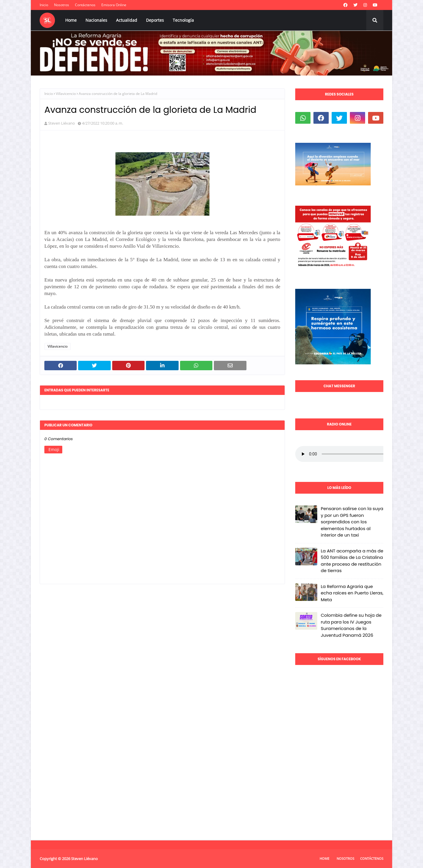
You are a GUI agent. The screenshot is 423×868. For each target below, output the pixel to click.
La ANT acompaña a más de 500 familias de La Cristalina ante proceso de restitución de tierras (352, 561)
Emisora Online (114, 5)
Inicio (44, 5)
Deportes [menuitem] (155, 20)
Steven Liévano (62, 123)
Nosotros (62, 5)
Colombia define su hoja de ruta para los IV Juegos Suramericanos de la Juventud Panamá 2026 (351, 625)
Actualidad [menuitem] (127, 20)
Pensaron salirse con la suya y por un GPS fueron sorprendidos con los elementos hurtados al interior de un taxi (352, 522)
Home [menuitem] (71, 20)
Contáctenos (85, 5)
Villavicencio (66, 94)
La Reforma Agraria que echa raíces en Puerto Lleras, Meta (352, 593)
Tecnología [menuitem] (183, 20)
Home (324, 858)
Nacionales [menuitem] (96, 20)
